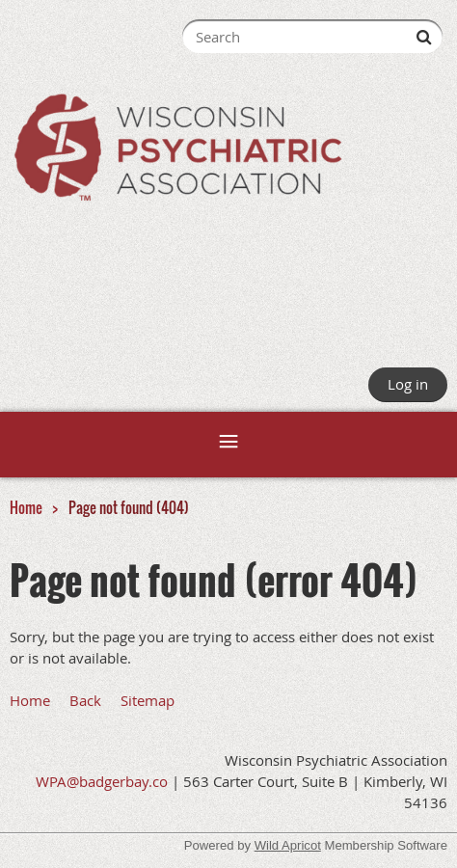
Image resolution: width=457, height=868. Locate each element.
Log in (408, 384)
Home (26, 507)
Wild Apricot (288, 845)
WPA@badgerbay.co (102, 781)
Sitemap (148, 700)
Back (85, 700)
